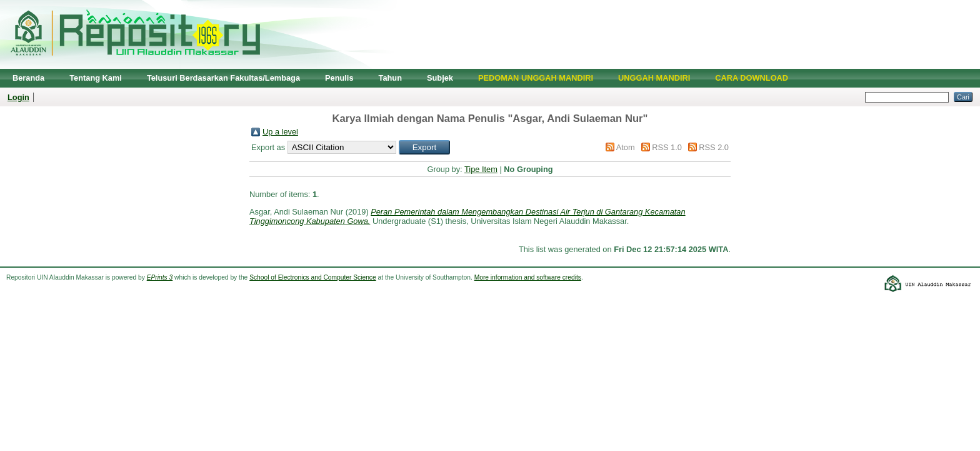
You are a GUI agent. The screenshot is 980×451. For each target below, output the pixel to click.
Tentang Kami (96, 78)
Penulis (339, 78)
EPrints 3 (160, 277)
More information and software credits (528, 277)
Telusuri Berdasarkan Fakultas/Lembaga (223, 78)
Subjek (440, 78)
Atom (626, 147)
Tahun (390, 78)
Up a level (280, 132)
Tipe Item (481, 169)
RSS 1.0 (667, 147)
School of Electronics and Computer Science (313, 277)
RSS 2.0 (714, 147)
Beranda (28, 78)
